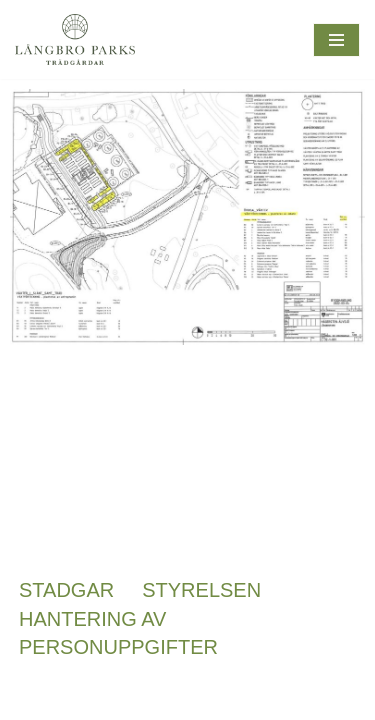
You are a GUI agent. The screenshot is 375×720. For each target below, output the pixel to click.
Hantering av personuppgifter (118, 633)
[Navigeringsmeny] (336, 40)
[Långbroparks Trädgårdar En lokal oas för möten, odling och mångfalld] (75, 39)
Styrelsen (201, 590)
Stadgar (66, 590)
